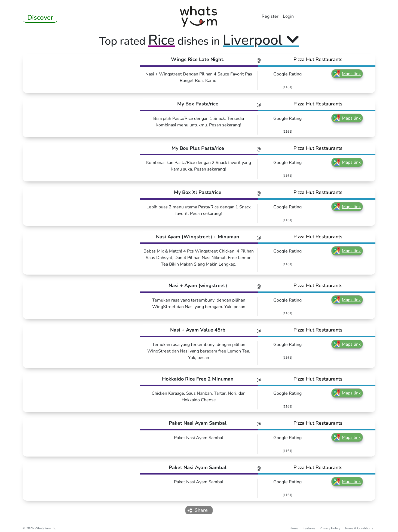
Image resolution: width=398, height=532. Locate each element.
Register (270, 16)
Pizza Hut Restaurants (318, 59)
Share (198, 510)
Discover (40, 17)
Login (288, 16)
